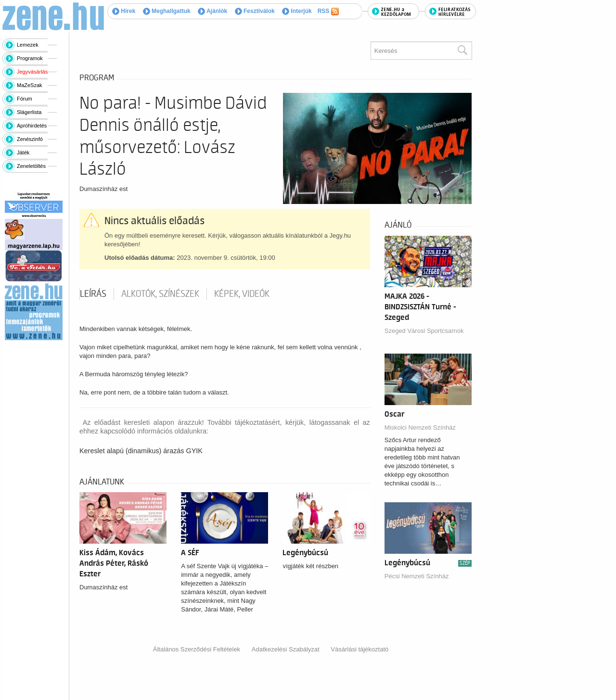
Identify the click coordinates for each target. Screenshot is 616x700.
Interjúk (297, 11)
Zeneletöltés (31, 166)
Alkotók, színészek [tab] (160, 294)
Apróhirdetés (32, 126)
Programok (30, 58)
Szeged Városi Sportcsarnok (424, 331)
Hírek (124, 11)
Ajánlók (212, 11)
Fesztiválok (255, 11)
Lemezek (28, 45)
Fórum (25, 99)
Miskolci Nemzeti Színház (420, 427)
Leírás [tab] (93, 294)
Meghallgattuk (167, 11)
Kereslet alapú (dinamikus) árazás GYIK (141, 451)
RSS (328, 12)
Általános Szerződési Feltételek (197, 649)
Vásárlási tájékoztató (359, 649)
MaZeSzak (30, 85)
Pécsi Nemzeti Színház (417, 576)
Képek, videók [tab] (242, 294)
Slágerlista (29, 112)
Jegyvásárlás (32, 72)
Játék (23, 153)
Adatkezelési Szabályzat (286, 649)
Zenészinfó (30, 139)
